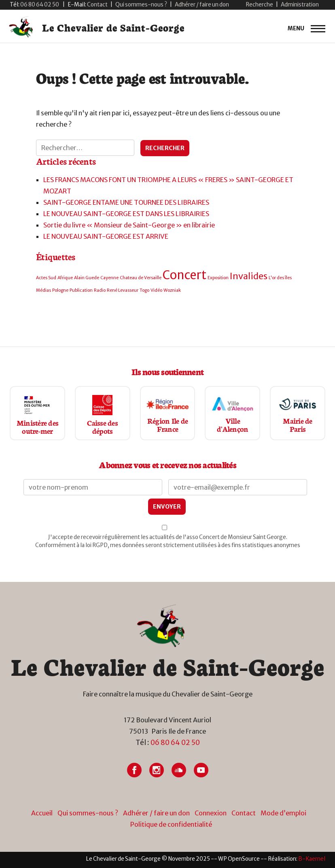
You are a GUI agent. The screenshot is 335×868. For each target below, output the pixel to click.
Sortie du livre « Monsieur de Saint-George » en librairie (129, 225)
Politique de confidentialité (171, 824)
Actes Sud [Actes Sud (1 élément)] (46, 278)
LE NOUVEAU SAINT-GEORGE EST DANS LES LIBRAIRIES (126, 214)
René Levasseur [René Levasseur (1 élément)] (123, 290)
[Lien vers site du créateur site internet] (312, 859)
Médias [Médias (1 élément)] (43, 290)
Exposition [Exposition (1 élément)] (218, 278)
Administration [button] (300, 5)
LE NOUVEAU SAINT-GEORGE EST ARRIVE (106, 236)
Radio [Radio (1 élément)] (100, 290)
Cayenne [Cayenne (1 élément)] (109, 278)
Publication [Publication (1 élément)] (81, 290)
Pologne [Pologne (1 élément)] (60, 290)
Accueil (42, 813)
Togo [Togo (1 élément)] (144, 290)
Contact (244, 813)
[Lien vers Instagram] (157, 770)
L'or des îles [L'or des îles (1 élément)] (280, 278)
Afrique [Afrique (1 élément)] (65, 278)
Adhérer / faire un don (202, 5)
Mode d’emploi (283, 813)
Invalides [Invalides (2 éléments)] (249, 276)
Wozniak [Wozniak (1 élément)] (172, 290)
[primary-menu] (306, 29)
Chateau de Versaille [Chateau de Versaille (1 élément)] (141, 278)
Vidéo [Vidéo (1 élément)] (156, 290)
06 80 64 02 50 (175, 743)
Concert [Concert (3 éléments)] (184, 275)
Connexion (211, 813)
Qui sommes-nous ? (141, 5)
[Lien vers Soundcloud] (179, 770)
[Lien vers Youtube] (201, 770)
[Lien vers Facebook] (134, 770)
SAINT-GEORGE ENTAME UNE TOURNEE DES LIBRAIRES (126, 202)
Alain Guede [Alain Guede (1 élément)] (87, 278)
